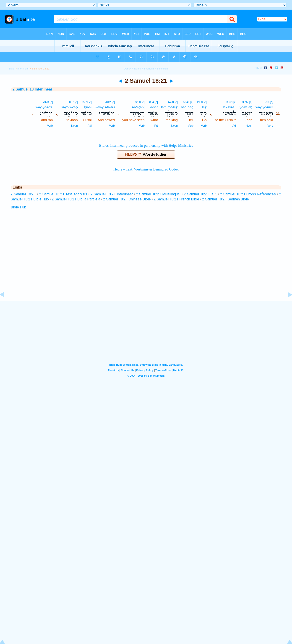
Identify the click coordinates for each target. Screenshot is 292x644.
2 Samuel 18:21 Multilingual (158, 194)
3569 (229, 102)
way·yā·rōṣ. (44, 107)
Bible (12, 69)
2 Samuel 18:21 (23, 194)
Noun (249, 126)
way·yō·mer (264, 107)
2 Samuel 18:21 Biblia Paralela (76, 199)
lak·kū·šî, (230, 107)
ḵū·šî (88, 107)
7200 (138, 102)
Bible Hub (18, 207)
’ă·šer (154, 107)
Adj (234, 126)
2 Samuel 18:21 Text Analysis (63, 194)
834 (152, 102)
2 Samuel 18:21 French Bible (176, 199)
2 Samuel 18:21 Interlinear (112, 194)
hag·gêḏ (187, 107)
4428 (171, 102)
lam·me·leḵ (169, 107)
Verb (270, 126)
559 (267, 102)
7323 (46, 102)
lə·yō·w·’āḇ (69, 107)
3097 (245, 102)
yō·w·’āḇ (246, 107)
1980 (200, 102)
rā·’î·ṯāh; (138, 107)
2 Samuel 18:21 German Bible (226, 199)
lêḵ (204, 107)
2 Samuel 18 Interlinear (32, 89)
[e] (271, 102)
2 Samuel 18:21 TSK (200, 194)
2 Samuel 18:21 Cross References (248, 194)
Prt (156, 126)
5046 (186, 102)
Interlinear (23, 69)
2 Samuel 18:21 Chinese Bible (127, 199)
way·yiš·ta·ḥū (105, 107)
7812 (108, 102)
